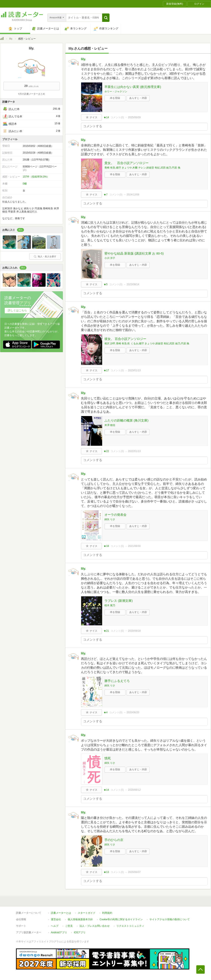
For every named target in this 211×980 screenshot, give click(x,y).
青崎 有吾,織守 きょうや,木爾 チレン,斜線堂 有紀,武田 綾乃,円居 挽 (142, 168)
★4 (106, 712)
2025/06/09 (134, 117)
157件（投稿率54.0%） (36, 177)
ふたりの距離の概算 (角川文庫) (126, 420)
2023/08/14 (133, 284)
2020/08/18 (134, 631)
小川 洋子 (110, 258)
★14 (106, 117)
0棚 (25, 184)
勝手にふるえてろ (117, 681)
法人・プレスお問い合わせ (95, 926)
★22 (106, 451)
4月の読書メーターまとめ (31, 94)
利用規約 (107, 913)
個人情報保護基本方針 (80, 919)
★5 (106, 284)
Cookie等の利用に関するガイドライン (121, 919)
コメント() (117, 117)
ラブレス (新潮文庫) (119, 601)
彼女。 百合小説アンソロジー (125, 339)
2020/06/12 (134, 790)
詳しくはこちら (17, 310)
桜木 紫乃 (110, 605)
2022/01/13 (134, 451)
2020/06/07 (134, 872)
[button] (106, 18)
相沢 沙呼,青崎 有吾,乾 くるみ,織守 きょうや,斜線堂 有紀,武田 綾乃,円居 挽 (147, 343)
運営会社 (56, 919)
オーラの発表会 (115, 515)
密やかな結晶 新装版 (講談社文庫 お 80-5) (134, 253)
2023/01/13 (134, 370)
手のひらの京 (114, 840)
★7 (106, 195)
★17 (106, 370)
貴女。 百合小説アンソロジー (127, 163)
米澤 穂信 (110, 425)
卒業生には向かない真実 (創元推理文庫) (133, 87)
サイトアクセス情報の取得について (170, 919)
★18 (106, 546)
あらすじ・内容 (138, 98)
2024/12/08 (133, 195)
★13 (106, 872)
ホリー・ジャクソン (116, 92)
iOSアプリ (80, 932)
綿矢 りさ (110, 519)
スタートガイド (87, 913)
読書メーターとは (61, 913)
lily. (11, 39)
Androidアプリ (59, 932)
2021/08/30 (134, 546)
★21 (106, 631)
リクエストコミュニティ (130, 926)
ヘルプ (55, 926)
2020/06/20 (133, 712)
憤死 (108, 758)
